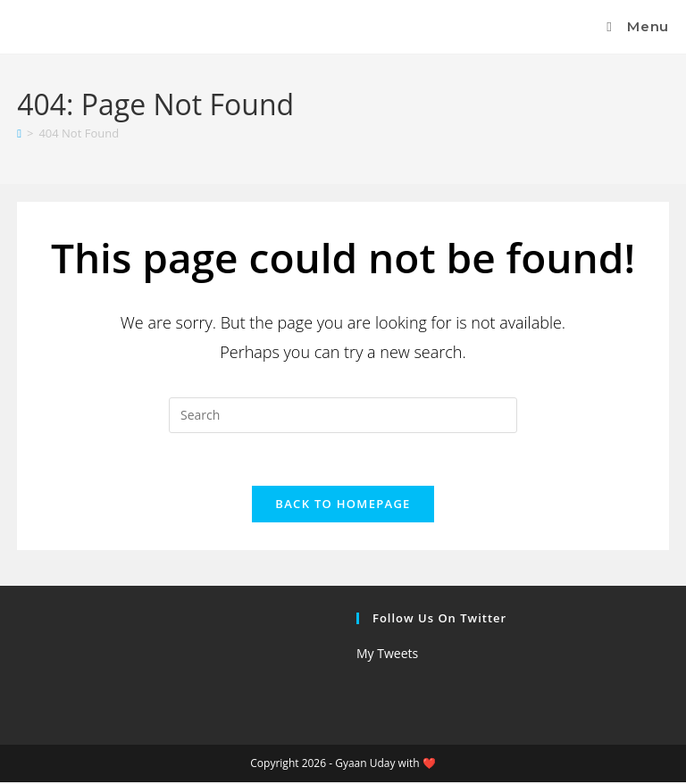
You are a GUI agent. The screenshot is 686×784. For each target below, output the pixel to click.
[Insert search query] (343, 415)
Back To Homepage (343, 505)
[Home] (19, 133)
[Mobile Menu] (635, 26)
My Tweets (387, 655)
